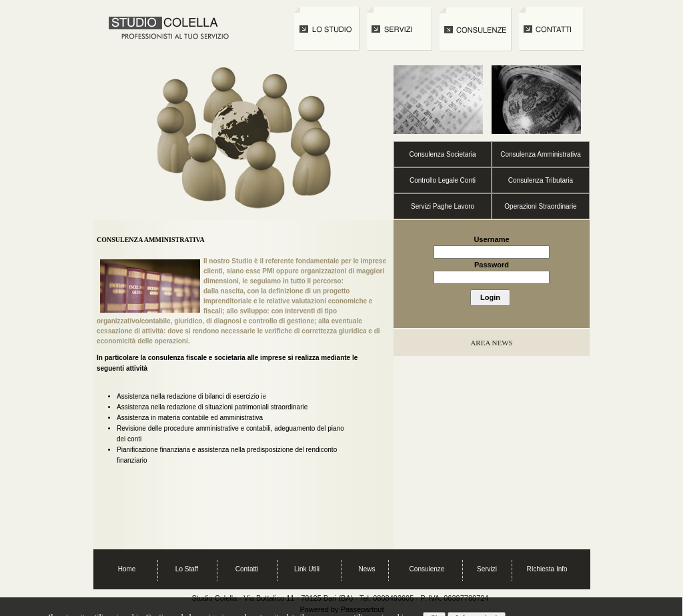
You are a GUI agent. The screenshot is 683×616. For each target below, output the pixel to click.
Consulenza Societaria (442, 154)
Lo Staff (187, 569)
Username (491, 239)
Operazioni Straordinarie (540, 206)
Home (127, 569)
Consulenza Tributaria (541, 180)
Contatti (247, 569)
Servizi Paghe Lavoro (443, 206)
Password (492, 265)
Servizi (487, 569)
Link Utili (307, 569)
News (367, 569)
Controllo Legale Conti (443, 180)
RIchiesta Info (547, 569)
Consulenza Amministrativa (541, 154)
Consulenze (427, 569)
